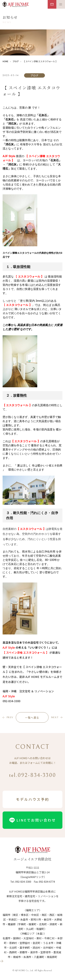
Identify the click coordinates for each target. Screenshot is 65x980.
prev (10, 717)
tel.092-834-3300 (32, 775)
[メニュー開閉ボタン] (61, 4)
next (55, 717)
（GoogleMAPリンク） (33, 877)
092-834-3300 (23, 882)
